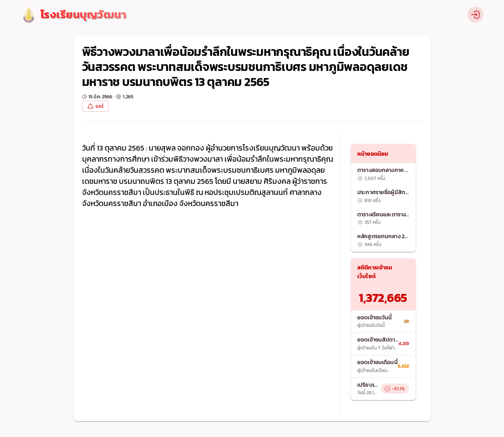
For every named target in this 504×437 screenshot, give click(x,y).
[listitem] (383, 174)
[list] (383, 207)
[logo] (74, 15)
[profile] (475, 15)
